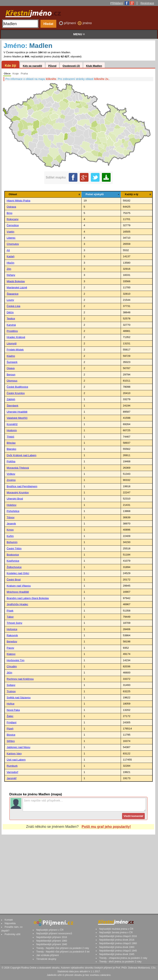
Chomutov (13, 244)
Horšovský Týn (16, 660)
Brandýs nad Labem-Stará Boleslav (28, 598)
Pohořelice (13, 511)
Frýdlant (12, 722)
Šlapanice (13, 294)
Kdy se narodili (32, 66)
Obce (7, 74)
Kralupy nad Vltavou (19, 586)
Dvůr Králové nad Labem (22, 455)
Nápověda (10, 923)
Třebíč (11, 437)
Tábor (10, 617)
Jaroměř (12, 778)
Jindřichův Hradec (17, 604)
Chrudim (12, 666)
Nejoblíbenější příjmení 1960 (52, 941)
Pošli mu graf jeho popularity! (106, 827)
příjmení (71, 23)
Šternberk (13, 406)
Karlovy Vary (14, 754)
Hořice (11, 704)
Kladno (11, 356)
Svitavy (11, 685)
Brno (10, 213)
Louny (10, 300)
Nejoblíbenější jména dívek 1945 (117, 954)
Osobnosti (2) (71, 66)
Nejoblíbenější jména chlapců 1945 (118, 951)
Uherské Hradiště (17, 412)
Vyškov (11, 474)
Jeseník (11, 524)
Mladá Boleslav (16, 281)
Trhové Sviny (15, 623)
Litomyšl (12, 343)
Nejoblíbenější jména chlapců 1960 (118, 943)
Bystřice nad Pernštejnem (22, 486)
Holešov (12, 505)
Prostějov (12, 331)
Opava (11, 368)
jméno (87, 23)
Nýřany (11, 275)
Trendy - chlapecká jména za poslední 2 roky (123, 958)
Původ (52, 66)
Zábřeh (11, 399)
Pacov (10, 648)
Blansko (11, 449)
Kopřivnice (13, 561)
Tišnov (11, 517)
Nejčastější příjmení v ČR (50, 930)
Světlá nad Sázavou (19, 697)
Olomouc (12, 381)
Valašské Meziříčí (17, 418)
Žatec (10, 716)
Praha (24, 74)
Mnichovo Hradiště (18, 592)
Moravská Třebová (18, 468)
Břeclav (11, 443)
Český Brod (14, 580)
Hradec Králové (16, 337)
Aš (8, 250)
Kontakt (9, 920)
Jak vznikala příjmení (48, 955)
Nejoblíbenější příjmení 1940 (52, 944)
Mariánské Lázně (17, 287)
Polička (11, 461)
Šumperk (12, 362)
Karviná (11, 325)
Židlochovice (14, 567)
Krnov (10, 530)
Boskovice (13, 555)
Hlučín (11, 263)
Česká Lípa (14, 306)
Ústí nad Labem (16, 760)
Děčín (10, 312)
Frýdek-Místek (15, 350)
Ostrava (11, 207)
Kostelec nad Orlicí (18, 573)
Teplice (11, 319)
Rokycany (13, 219)
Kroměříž (12, 424)
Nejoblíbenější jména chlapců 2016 (118, 936)
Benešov (12, 641)
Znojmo (11, 480)
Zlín (9, 269)
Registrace (147, 3)
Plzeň (10, 729)
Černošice (13, 225)
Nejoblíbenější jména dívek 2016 (117, 940)
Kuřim (10, 536)
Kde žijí (10, 66)
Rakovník (12, 635)
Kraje (16, 74)
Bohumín (12, 542)
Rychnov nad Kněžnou (20, 679)
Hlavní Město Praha (18, 201)
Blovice (11, 735)
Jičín (9, 673)
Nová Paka (13, 710)
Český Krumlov (16, 393)
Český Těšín (14, 548)
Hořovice (12, 629)
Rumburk (12, 766)
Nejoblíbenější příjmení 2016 (52, 937)
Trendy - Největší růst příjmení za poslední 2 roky (63, 948)
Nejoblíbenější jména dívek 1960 (117, 947)
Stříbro (11, 741)
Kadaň (11, 256)
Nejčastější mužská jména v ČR (116, 929)
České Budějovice (17, 387)
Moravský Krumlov (18, 492)
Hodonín (12, 430)
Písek (10, 611)
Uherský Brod (15, 499)
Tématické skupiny (46, 959)
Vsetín (11, 232)
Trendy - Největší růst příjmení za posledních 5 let (63, 952)
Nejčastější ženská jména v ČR (116, 933)
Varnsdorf (12, 772)
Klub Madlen (94, 66)
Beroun (11, 375)
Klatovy (11, 654)
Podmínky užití (12, 934)
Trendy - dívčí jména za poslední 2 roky (120, 962)
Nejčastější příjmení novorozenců (54, 933)
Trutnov (11, 691)
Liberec (11, 238)
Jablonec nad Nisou (18, 747)
